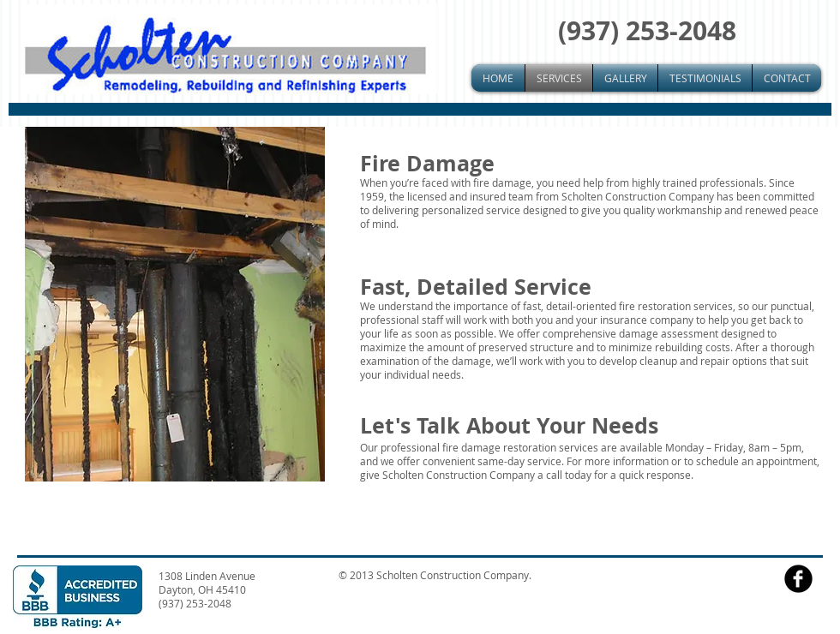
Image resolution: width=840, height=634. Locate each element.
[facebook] (798, 579)
